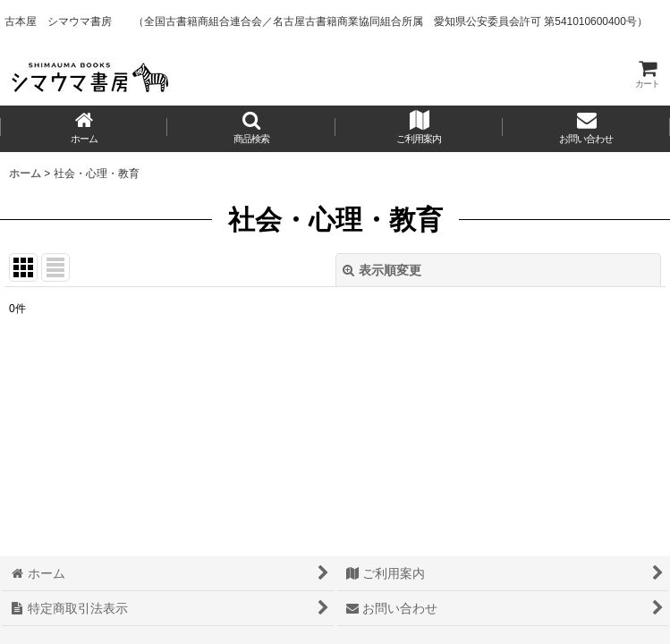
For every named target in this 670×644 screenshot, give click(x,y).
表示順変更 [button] (382, 270)
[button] (251, 129)
